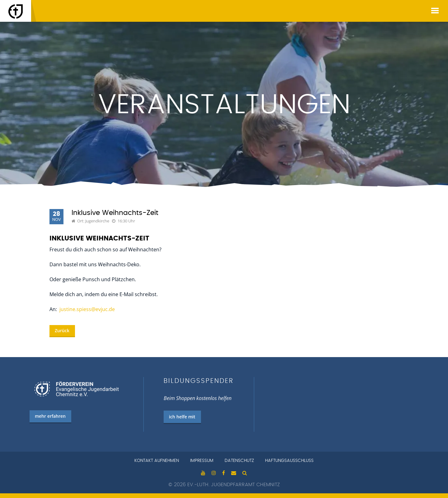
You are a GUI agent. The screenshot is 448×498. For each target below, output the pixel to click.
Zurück (62, 330)
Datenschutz (239, 461)
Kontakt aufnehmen (157, 461)
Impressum (202, 461)
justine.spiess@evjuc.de (87, 309)
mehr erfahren (50, 416)
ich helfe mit (182, 417)
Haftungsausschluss (289, 461)
